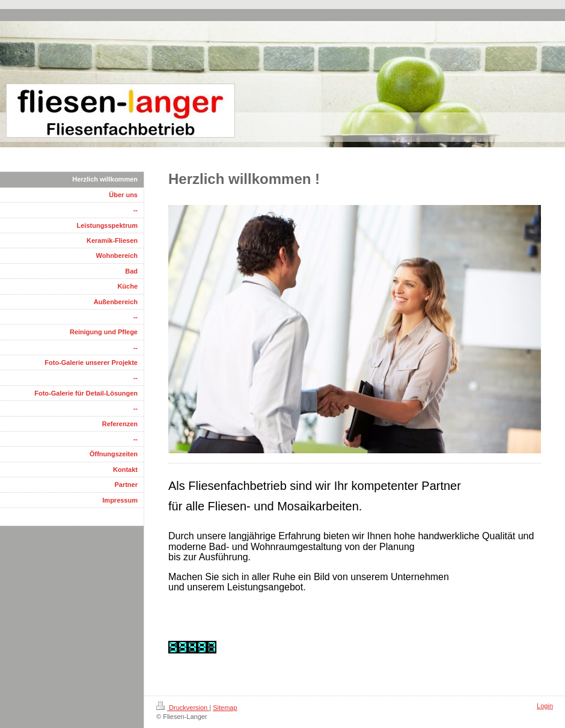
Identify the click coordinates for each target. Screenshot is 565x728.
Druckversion (183, 708)
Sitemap (225, 708)
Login (545, 706)
